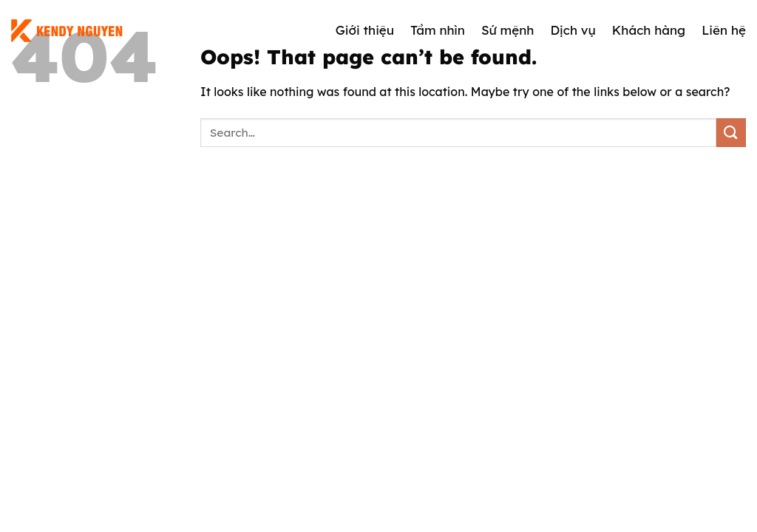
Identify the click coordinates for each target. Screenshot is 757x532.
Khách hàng (649, 30)
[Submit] (731, 133)
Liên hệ (724, 30)
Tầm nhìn (438, 30)
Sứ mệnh (508, 30)
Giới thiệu (365, 30)
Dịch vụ (573, 30)
